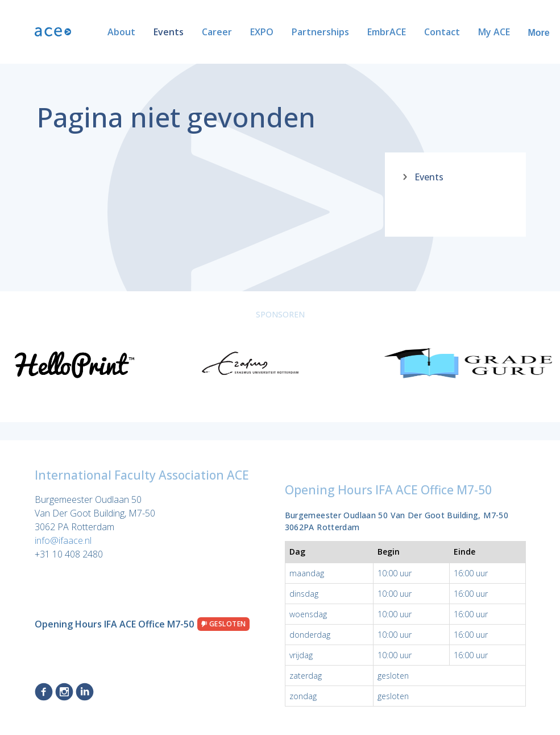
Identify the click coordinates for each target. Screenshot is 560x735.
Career (180, 32)
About (84, 32)
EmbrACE (350, 32)
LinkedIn (85, 692)
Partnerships (283, 32)
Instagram (64, 692)
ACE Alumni (516, 32)
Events (132, 32)
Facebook (44, 692)
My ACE (457, 32)
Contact (405, 32)
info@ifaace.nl (63, 540)
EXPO (225, 32)
